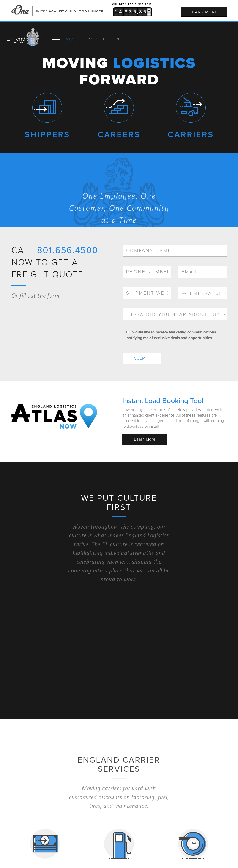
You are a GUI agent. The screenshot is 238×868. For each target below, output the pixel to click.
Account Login (104, 39)
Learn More (204, 12)
